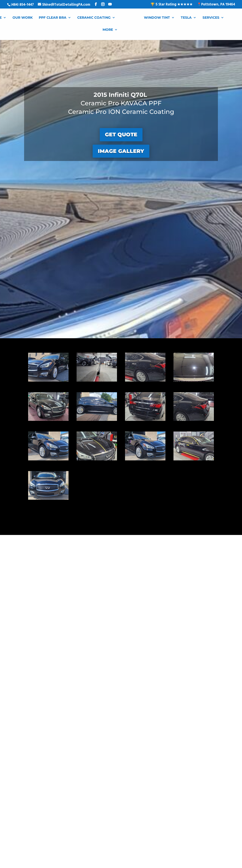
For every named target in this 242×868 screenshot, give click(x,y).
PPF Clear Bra (53, 18)
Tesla (186, 18)
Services (211, 18)
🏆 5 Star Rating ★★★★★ (172, 4)
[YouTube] (110, 4)
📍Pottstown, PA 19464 (216, 4)
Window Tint (157, 18)
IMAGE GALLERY (121, 151)
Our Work (23, 18)
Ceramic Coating (94, 18)
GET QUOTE (121, 135)
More (108, 30)
